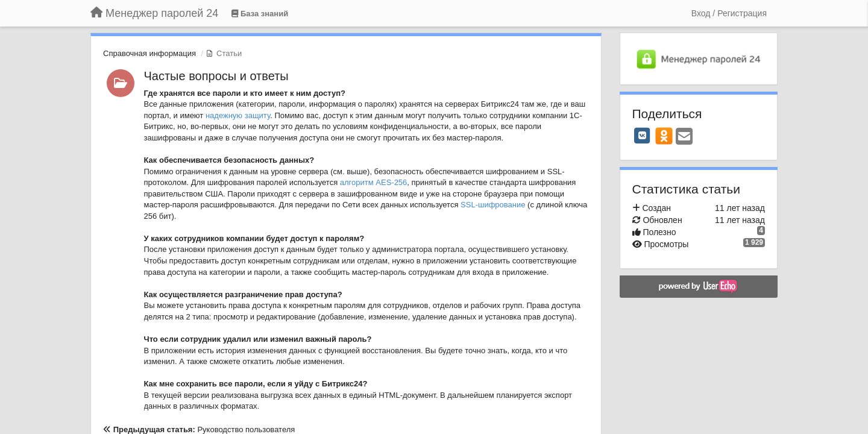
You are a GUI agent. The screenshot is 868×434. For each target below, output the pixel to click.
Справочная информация (149, 53)
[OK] (664, 136)
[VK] (643, 136)
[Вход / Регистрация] (729, 13)
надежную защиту (238, 115)
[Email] (684, 137)
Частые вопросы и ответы (216, 76)
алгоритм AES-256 (374, 182)
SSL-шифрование (493, 205)
